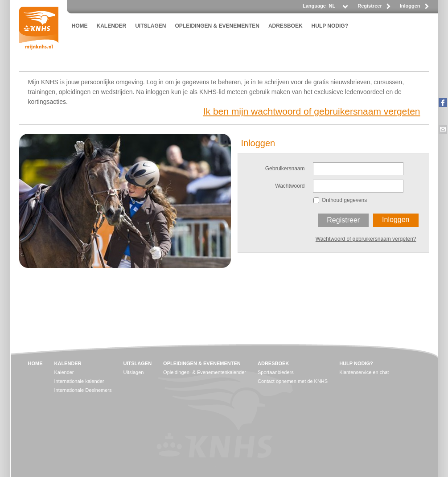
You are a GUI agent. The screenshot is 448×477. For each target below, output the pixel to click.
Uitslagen (134, 372)
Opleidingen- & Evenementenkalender (205, 372)
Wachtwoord (290, 186)
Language (314, 6)
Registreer (370, 6)
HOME (80, 26)
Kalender (64, 372)
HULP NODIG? (330, 26)
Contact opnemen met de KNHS (293, 381)
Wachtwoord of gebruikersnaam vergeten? (366, 239)
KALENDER (112, 26)
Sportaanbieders (276, 372)
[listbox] (338, 8)
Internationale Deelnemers (83, 390)
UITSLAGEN (150, 26)
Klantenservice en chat (364, 372)
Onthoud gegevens (344, 200)
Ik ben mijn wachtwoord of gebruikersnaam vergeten (312, 111)
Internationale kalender (79, 381)
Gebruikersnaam (285, 169)
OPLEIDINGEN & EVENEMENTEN (217, 26)
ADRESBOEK (286, 26)
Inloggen (410, 6)
